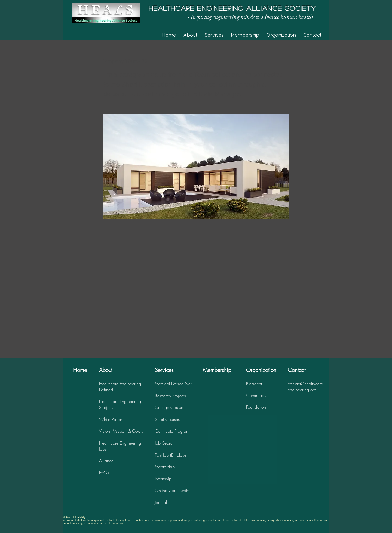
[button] (194, 35)
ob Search (165, 443)
